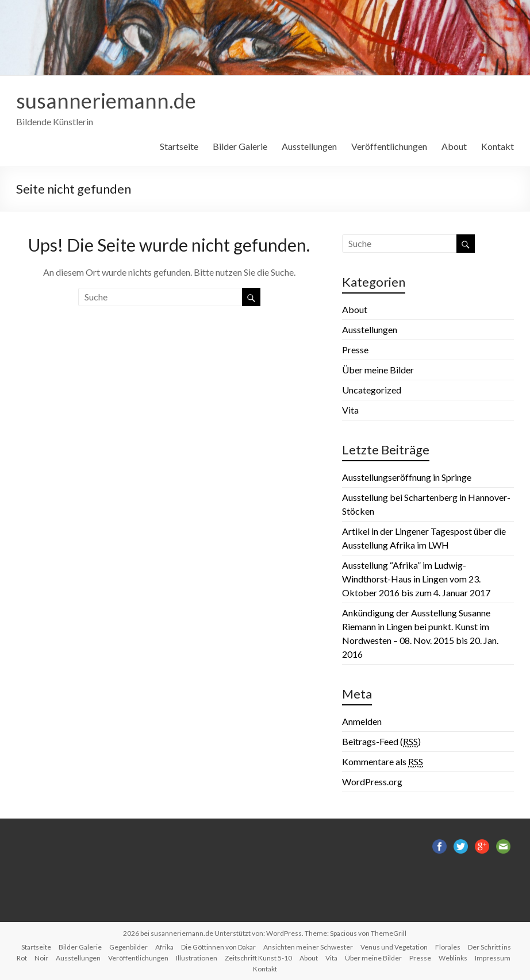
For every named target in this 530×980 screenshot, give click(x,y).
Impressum (493, 958)
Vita (350, 410)
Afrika (164, 947)
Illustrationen (197, 958)
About (454, 146)
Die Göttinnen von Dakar (218, 947)
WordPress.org (372, 782)
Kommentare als (383, 762)
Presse (355, 350)
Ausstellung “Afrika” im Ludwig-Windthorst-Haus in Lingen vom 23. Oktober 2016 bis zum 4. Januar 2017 (416, 579)
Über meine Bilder (378, 370)
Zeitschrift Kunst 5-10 (258, 958)
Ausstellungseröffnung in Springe (407, 477)
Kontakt (498, 146)
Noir (41, 958)
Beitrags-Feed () (381, 742)
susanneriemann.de (106, 101)
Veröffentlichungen (389, 146)
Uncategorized (372, 390)
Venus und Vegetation (394, 947)
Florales (448, 947)
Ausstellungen (309, 146)
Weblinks (453, 958)
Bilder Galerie (240, 146)
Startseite (179, 146)
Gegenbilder (128, 947)
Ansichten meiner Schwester (308, 947)
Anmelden (362, 721)
